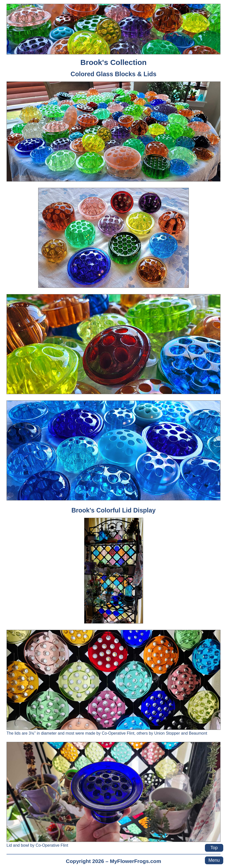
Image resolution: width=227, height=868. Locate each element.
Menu (214, 860)
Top (214, 848)
